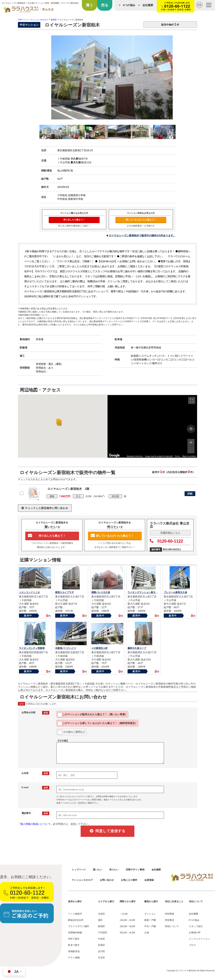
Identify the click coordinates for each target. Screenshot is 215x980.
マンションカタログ (82, 880)
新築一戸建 (150, 920)
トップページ (79, 870)
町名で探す (74, 945)
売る (105, 5)
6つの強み (129, 5)
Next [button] (171, 131)
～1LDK (124, 914)
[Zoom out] (191, 450)
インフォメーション (199, 939)
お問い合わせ (107, 880)
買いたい (97, 870)
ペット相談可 (75, 914)
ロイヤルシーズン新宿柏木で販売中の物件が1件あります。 (142, 235)
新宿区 (101, 926)
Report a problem (189, 456)
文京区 (101, 958)
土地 (147, 933)
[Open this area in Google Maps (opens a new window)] (114, 455)
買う (89, 5)
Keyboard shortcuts (135, 456)
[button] (58, 422)
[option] (107, 80)
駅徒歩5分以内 (76, 920)
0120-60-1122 (166, 541)
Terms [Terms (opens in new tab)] (177, 456)
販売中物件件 (170, 24)
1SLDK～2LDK (127, 920)
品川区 (101, 951)
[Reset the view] (191, 429)
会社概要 (148, 5)
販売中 (28, 616)
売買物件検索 (75, 933)
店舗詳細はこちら (170, 533)
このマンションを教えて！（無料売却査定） (97, 723)
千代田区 (103, 933)
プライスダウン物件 (79, 926)
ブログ (192, 945)
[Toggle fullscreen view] (192, 400)
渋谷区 (101, 914)
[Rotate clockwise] (194, 429)
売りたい (114, 870)
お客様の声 (195, 933)
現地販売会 (74, 951)
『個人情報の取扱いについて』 (35, 824)
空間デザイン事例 (135, 870)
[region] (152, 426)
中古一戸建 (150, 926)
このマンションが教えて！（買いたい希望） (92, 715)
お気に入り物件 (129, 880)
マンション (150, 914)
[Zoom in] (191, 442)
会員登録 (149, 880)
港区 (100, 920)
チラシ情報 (74, 958)
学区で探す (74, 939)
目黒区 (101, 945)
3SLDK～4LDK (127, 933)
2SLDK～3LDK (127, 926)
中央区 (101, 939)
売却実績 (169, 914)
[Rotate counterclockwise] (188, 429)
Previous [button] (44, 131)
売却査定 (169, 920)
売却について (172, 926)
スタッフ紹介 (196, 926)
